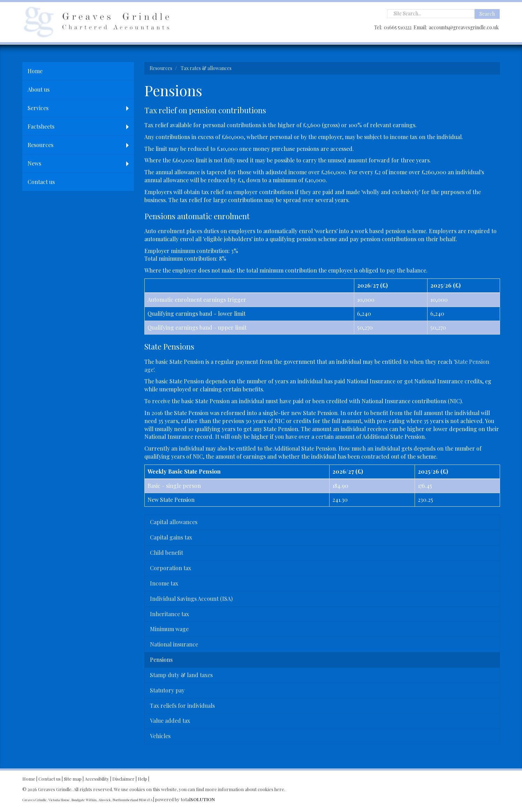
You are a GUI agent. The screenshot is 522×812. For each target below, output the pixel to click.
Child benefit (167, 553)
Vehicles (160, 736)
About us (39, 89)
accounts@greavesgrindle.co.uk (464, 27)
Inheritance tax (169, 614)
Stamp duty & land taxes (181, 675)
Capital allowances (174, 522)
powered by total (185, 799)
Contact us (41, 182)
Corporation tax (171, 568)
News (34, 163)
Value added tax (170, 721)
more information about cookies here (245, 789)
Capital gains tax (171, 537)
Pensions (161, 660)
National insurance (174, 644)
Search (487, 14)
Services (38, 108)
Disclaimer (123, 779)
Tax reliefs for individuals (182, 706)
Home (35, 71)
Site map (73, 779)
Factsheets (41, 126)
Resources (40, 145)
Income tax (164, 583)
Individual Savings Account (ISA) (191, 599)
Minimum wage (169, 629)
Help (142, 779)
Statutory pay (167, 690)
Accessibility (97, 779)
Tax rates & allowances (206, 68)
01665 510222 (398, 27)
